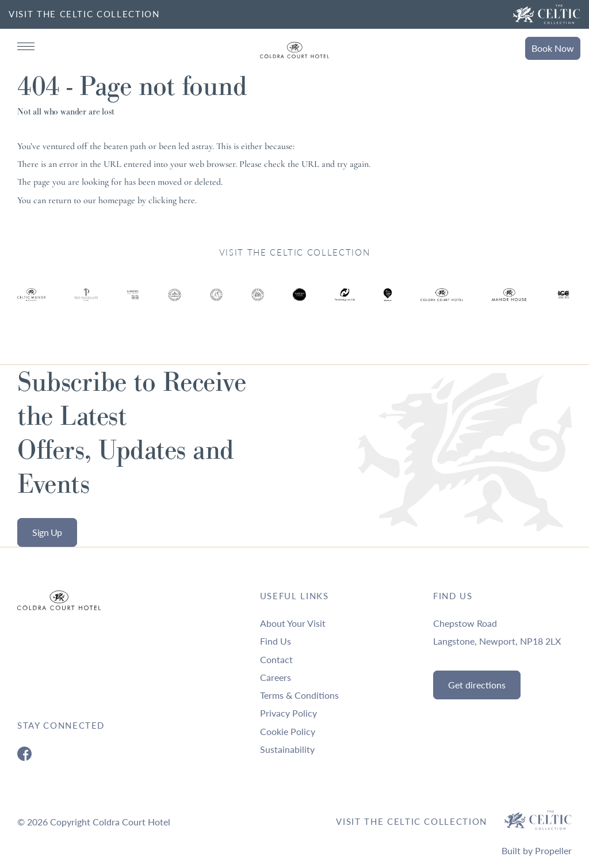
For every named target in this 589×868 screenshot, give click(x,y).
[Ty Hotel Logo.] (31, 303)
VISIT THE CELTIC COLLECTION (84, 14)
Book (553, 48)
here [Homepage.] (187, 200)
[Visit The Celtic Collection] (547, 14)
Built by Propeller (537, 850)
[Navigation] (26, 46)
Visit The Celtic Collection (412, 821)
